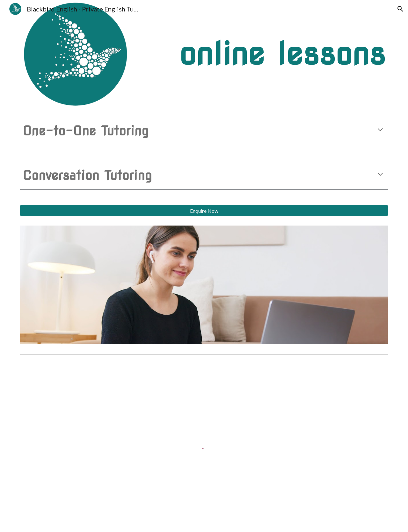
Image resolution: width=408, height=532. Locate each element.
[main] (235, 54)
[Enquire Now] (204, 211)
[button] (400, 9)
